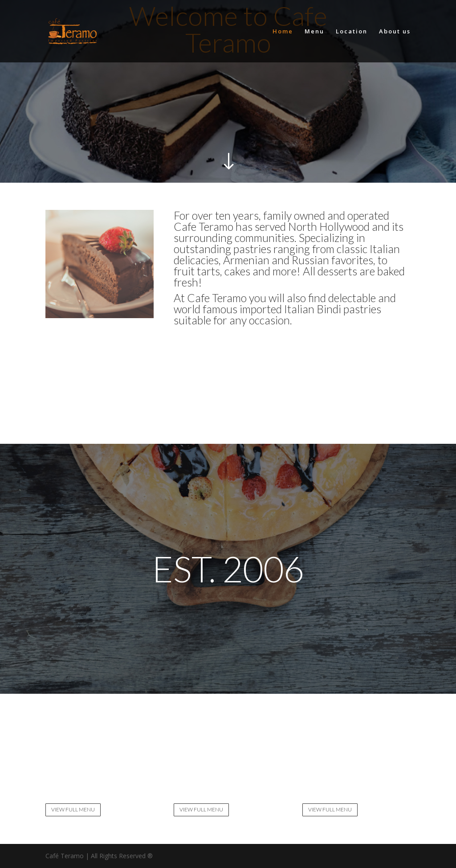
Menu (314, 32)
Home (283, 32)
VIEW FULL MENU (73, 809)
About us (395, 32)
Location (352, 32)
